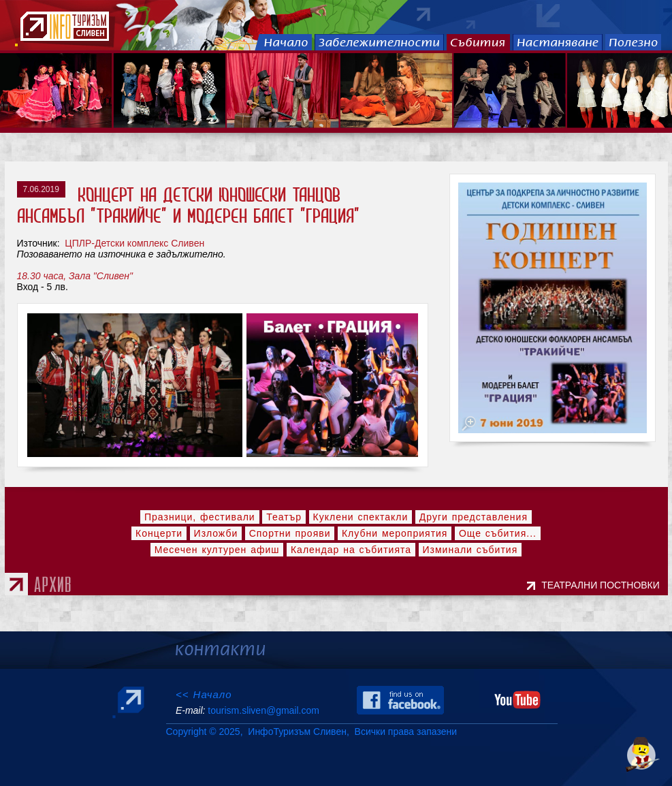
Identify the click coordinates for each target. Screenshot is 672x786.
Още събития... (498, 533)
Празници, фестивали (200, 517)
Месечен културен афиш (217, 550)
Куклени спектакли (361, 517)
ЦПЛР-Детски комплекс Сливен (133, 243)
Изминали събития (470, 550)
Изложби (216, 533)
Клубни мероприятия (395, 533)
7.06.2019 (41, 189)
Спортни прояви (290, 533)
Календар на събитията (351, 550)
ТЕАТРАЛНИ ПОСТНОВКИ (603, 585)
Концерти (159, 533)
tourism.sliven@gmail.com (263, 710)
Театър (284, 517)
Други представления (474, 517)
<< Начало (204, 694)
